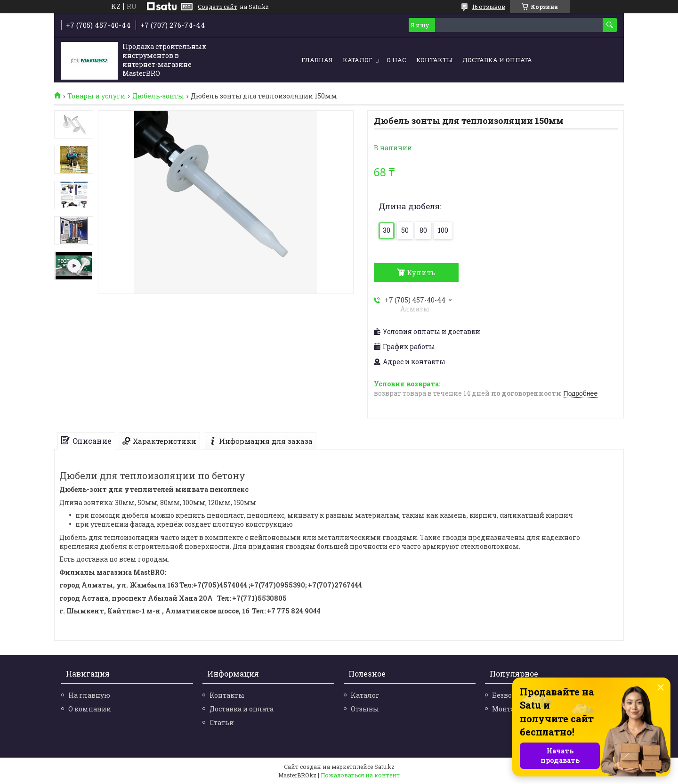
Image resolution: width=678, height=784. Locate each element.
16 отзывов (489, 7)
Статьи (222, 723)
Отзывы (365, 709)
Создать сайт (218, 7)
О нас (396, 60)
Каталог (358, 60)
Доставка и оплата (497, 60)
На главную (89, 695)
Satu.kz (384, 767)
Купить (421, 272)
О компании (90, 709)
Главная (317, 60)
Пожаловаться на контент (360, 775)
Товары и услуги (96, 96)
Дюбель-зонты (158, 96)
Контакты (434, 60)
